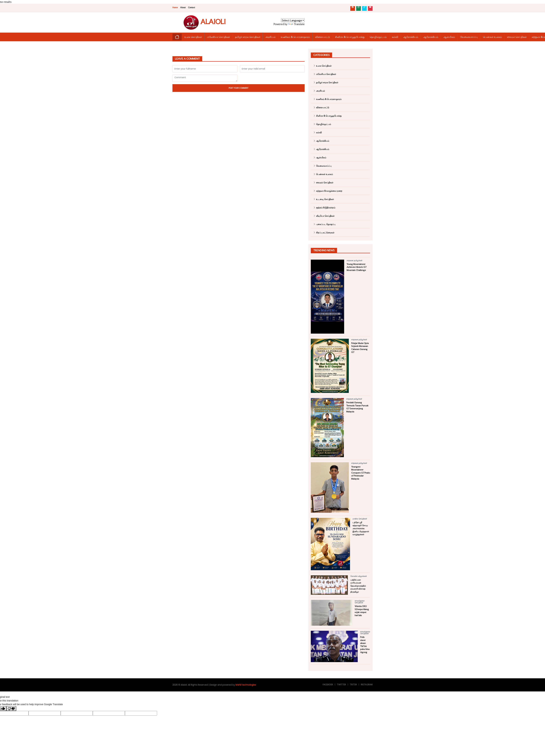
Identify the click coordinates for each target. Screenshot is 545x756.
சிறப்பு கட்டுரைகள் (324, 233)
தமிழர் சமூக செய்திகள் (248, 37)
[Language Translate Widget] (293, 20)
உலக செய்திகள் (193, 37)
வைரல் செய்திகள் (517, 37)
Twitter (341, 685)
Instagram (367, 685)
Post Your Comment (239, 88)
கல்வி (395, 37)
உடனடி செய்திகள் (324, 199)
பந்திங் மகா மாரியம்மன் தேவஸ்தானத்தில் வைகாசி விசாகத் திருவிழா (358, 586)
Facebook (328, 685)
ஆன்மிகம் (449, 37)
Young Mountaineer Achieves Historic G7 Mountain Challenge (356, 267)
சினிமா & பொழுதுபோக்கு (350, 37)
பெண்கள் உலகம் (492, 37)
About (183, 7)
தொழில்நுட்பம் (378, 37)
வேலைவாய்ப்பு (469, 37)
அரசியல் (270, 37)
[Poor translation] (11, 709)
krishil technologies (246, 685)
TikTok (353, 685)
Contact (192, 7)
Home (175, 7)
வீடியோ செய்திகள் (324, 216)
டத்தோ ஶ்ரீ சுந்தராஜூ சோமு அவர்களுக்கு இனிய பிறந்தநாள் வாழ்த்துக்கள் (361, 528)
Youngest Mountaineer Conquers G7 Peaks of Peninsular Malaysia (361, 473)
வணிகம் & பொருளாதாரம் (295, 37)
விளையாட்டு (323, 37)
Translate (296, 24)
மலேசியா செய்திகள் (218, 37)
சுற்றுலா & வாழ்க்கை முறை (328, 191)
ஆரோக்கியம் (411, 37)
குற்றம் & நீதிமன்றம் (324, 207)
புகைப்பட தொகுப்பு (324, 224)
